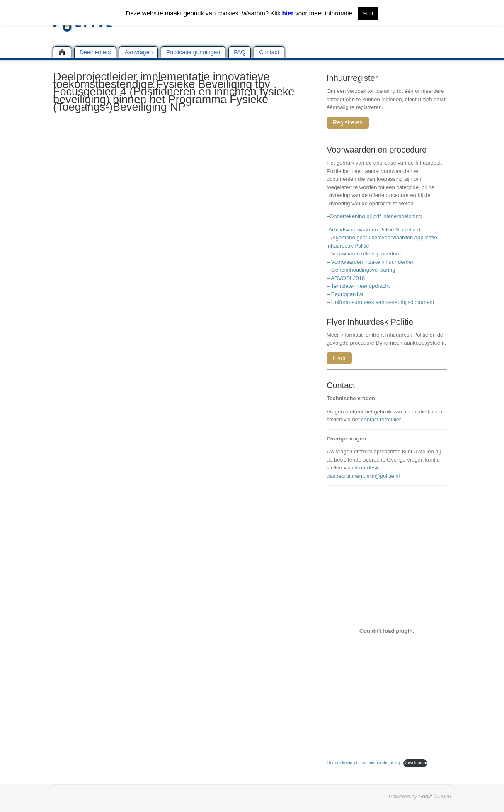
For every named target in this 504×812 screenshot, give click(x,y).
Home (62, 52)
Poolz (425, 796)
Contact (269, 52)
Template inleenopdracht (361, 286)
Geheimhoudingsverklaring (363, 270)
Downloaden (415, 763)
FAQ (240, 52)
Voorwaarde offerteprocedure (366, 254)
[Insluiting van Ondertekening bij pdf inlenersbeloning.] (387, 631)
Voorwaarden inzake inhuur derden (373, 262)
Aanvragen (138, 52)
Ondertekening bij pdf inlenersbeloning (377, 216)
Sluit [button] (368, 13)
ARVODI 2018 (348, 278)
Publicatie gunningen (193, 52)
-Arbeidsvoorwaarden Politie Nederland (373, 230)
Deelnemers (95, 52)
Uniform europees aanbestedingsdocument (383, 302)
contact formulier (381, 419)
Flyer (339, 358)
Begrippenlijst (347, 294)
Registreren (348, 122)
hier (288, 13)
